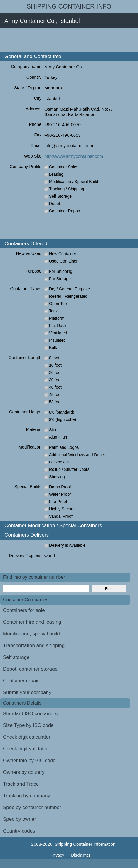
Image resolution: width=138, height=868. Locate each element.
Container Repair (65, 211)
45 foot (55, 395)
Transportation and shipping (34, 645)
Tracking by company (27, 796)
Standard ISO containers (30, 714)
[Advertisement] (69, 40)
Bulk (53, 348)
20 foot (55, 373)
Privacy (58, 855)
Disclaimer (81, 855)
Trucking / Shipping (67, 189)
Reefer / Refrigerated (68, 296)
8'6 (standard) (62, 412)
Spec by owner (19, 819)
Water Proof (60, 494)
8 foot (54, 358)
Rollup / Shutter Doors (69, 469)
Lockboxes (59, 462)
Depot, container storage (30, 669)
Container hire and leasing (32, 622)
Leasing (56, 174)
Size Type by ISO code (28, 725)
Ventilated (58, 333)
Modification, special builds (33, 634)
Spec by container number (32, 807)
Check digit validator (25, 749)
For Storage (60, 279)
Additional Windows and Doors (77, 455)
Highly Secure (62, 509)
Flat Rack (58, 326)
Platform (57, 318)
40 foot (55, 387)
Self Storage (60, 196)
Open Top (58, 304)
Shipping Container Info (69, 6)
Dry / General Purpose (69, 289)
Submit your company (27, 692)
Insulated (57, 340)
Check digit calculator (27, 737)
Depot (54, 204)
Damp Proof (60, 487)
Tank (53, 311)
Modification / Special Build (74, 182)
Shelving (57, 477)
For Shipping (61, 271)
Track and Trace (21, 784)
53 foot (55, 402)
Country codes (19, 831)
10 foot (55, 365)
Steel (54, 430)
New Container (63, 254)
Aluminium (59, 437)
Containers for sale (24, 610)
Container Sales (64, 167)
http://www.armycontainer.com (74, 156)
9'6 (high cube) (63, 419)
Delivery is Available (67, 545)
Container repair (21, 681)
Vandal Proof (61, 516)
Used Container (63, 261)
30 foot (55, 380)
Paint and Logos (64, 447)
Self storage (16, 657)
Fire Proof (58, 502)
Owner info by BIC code (29, 760)
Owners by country (24, 772)
